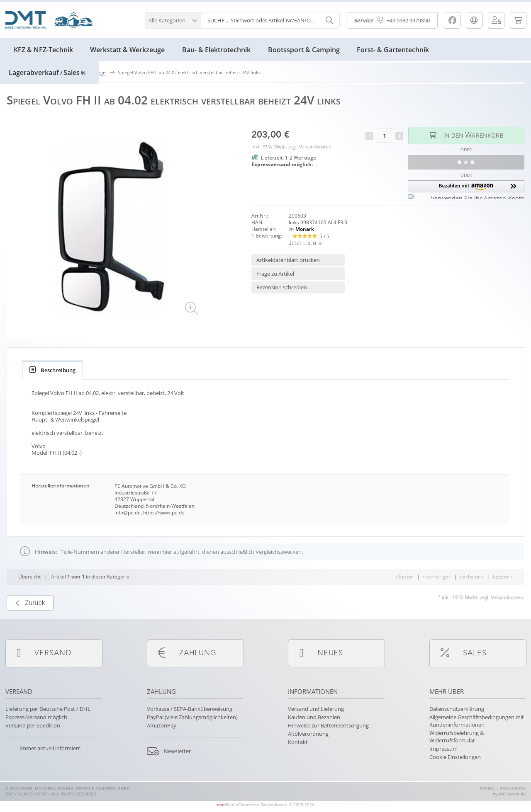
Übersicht (29, 596)
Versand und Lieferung (316, 709)
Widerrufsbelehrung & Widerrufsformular (457, 737)
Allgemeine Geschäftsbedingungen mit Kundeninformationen (477, 721)
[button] (173, 19)
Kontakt (298, 742)
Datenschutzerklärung (457, 709)
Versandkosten (315, 147)
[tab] (52, 370)
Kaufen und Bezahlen (314, 717)
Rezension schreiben (282, 287)
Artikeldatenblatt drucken (288, 260)
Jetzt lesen (302, 244)
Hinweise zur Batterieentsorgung (328, 725)
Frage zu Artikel (275, 274)
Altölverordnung (308, 734)
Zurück (30, 623)
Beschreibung (52, 370)
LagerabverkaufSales (47, 73)
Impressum (443, 749)
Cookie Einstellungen (455, 757)
